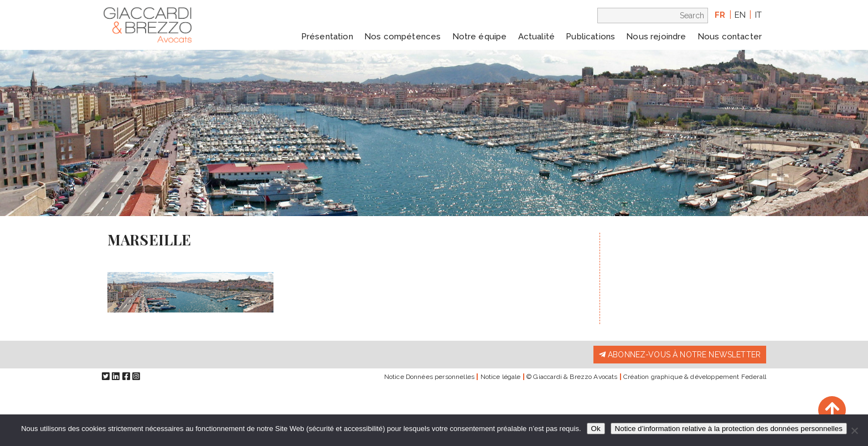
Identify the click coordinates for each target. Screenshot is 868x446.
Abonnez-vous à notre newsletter (680, 355)
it (758, 15)
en (740, 15)
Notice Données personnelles (429, 377)
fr (720, 15)
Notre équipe (480, 37)
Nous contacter (730, 37)
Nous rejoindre (656, 37)
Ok (596, 429)
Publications (590, 37)
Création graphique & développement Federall (695, 377)
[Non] (854, 430)
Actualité (536, 37)
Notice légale (501, 377)
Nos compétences (402, 37)
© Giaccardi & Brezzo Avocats (572, 377)
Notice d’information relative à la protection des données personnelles (729, 429)
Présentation (327, 37)
